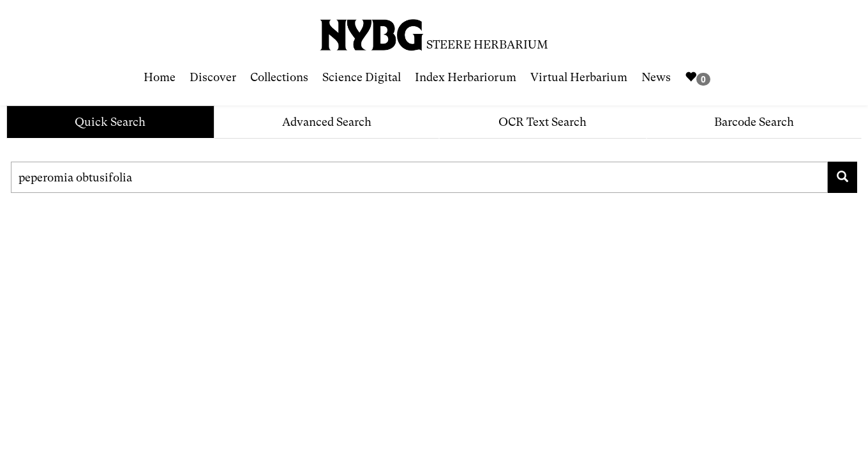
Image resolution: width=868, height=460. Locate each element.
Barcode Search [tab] (754, 122)
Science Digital (362, 77)
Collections (279, 77)
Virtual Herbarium (579, 77)
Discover (213, 77)
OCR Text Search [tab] (542, 122)
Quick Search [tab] (110, 122)
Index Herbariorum (466, 77)
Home (160, 77)
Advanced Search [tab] (327, 122)
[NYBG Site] (372, 30)
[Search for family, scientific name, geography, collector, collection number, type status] (419, 177)
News (656, 77)
